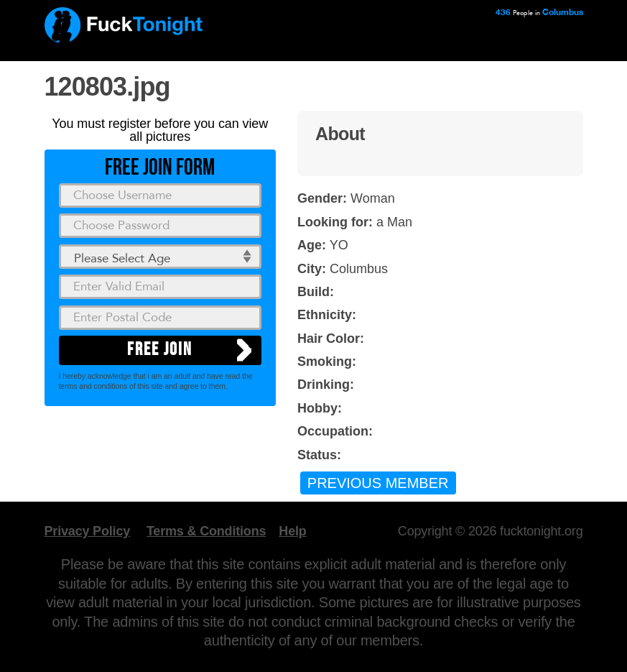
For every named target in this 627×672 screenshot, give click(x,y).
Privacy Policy (88, 531)
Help (292, 531)
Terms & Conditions (206, 531)
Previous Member (378, 483)
